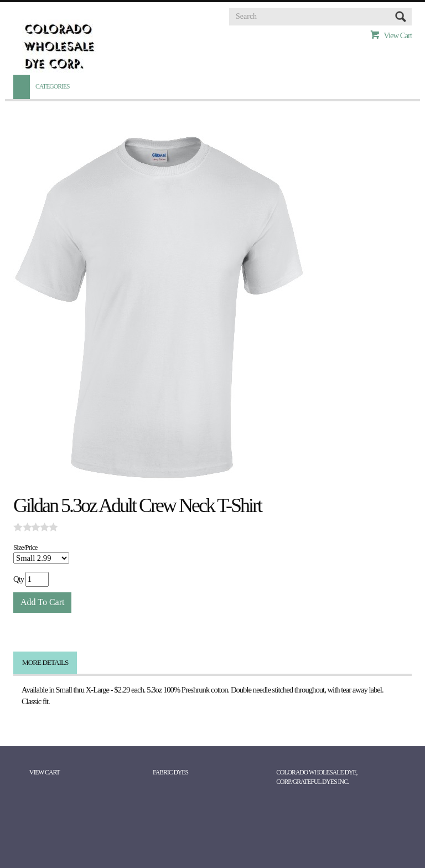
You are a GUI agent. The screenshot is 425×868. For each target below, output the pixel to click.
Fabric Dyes (170, 773)
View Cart (398, 35)
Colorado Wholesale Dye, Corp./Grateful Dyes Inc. (317, 777)
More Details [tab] (45, 662)
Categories (53, 87)
